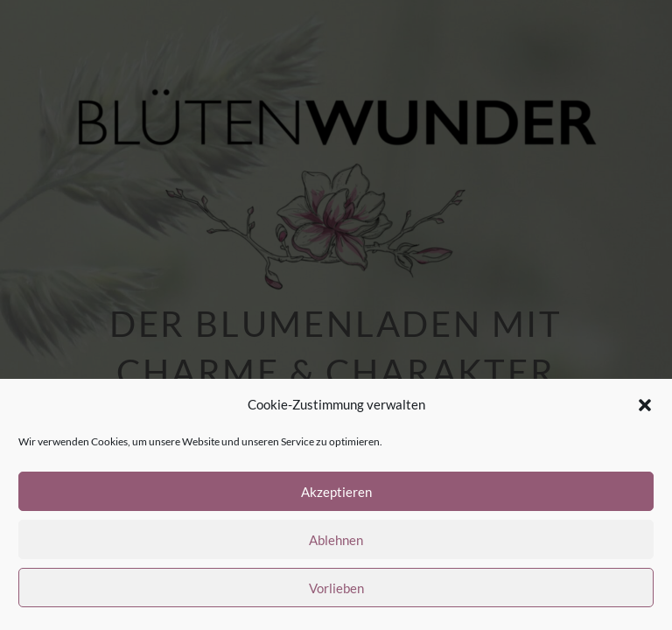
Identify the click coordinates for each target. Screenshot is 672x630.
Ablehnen (336, 540)
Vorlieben (336, 588)
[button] (645, 405)
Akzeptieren (336, 492)
